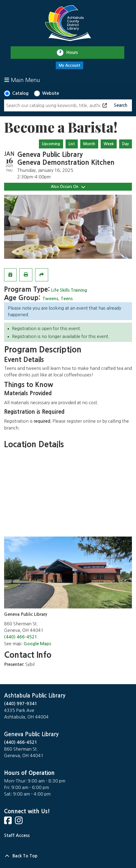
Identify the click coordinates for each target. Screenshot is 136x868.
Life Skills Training (69, 290)
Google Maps (37, 644)
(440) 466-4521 (21, 637)
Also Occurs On (68, 187)
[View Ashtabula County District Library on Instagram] (19, 822)
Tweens (50, 299)
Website (51, 93)
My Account (69, 65)
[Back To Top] (68, 856)
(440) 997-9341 (21, 704)
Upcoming (51, 144)
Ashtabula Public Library (35, 696)
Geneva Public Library (31, 734)
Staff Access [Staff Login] (17, 835)
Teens (67, 299)
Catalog (20, 93)
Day (126, 144)
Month (89, 144)
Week (109, 144)
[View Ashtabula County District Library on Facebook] (8, 822)
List (72, 144)
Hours (74, 53)
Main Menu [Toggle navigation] (22, 80)
